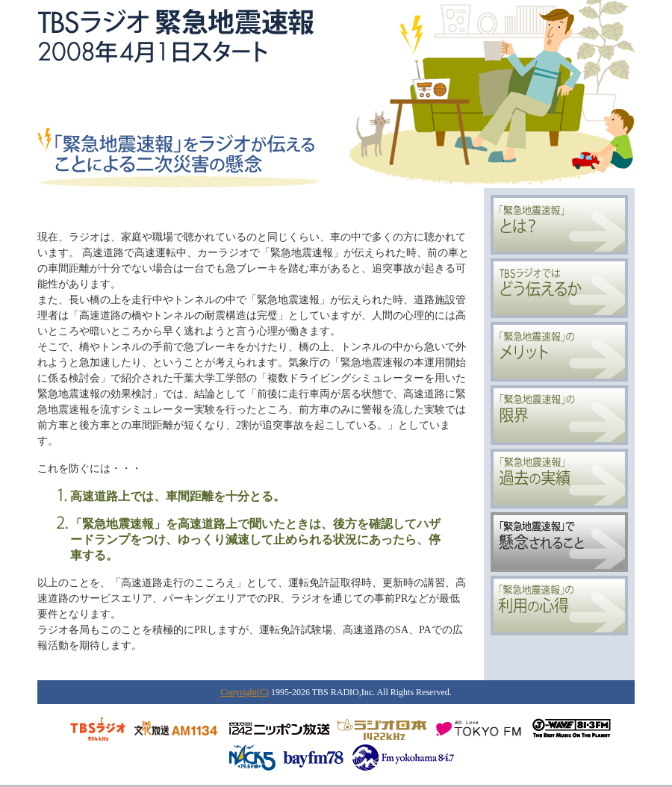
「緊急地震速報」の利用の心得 (559, 606)
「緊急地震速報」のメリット (559, 352)
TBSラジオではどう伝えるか (559, 288)
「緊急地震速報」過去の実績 (559, 479)
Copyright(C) (245, 692)
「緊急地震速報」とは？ (559, 225)
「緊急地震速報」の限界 (559, 415)
